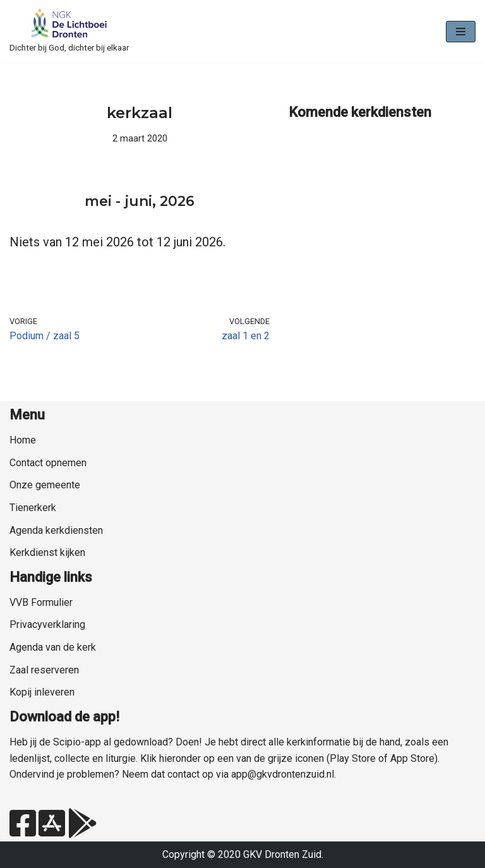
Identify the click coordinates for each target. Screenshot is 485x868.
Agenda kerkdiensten (56, 530)
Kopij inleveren (42, 692)
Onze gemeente (45, 485)
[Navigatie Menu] (461, 32)
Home (23, 440)
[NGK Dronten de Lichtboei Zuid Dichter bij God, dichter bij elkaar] (69, 32)
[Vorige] (35, 203)
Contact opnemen (48, 463)
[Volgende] (244, 203)
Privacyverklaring (47, 624)
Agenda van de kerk (53, 647)
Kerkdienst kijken (47, 552)
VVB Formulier (41, 602)
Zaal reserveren (44, 670)
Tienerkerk (33, 508)
